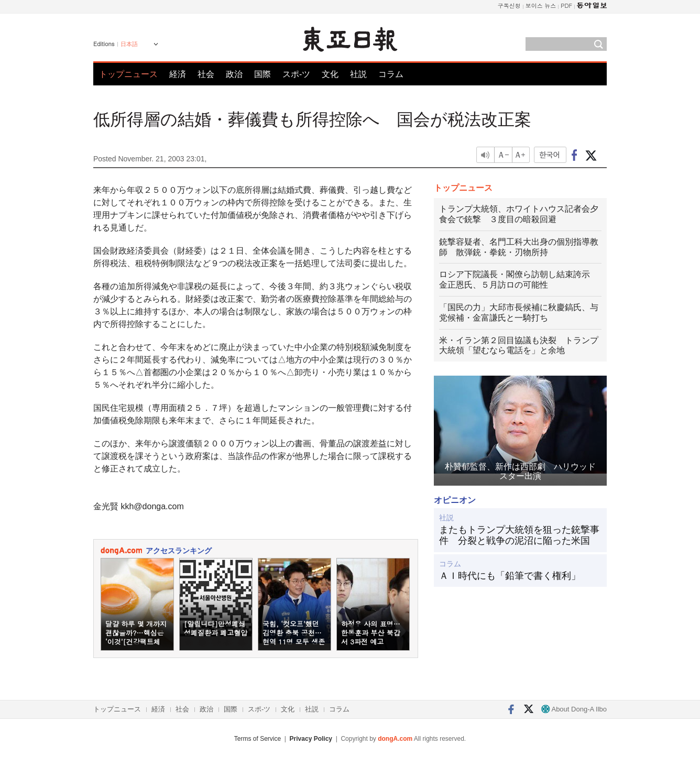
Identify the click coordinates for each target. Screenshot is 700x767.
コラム (391, 74)
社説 (358, 74)
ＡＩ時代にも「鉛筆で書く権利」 (510, 576)
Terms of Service (258, 739)
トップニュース (128, 74)
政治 (234, 74)
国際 (262, 74)
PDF (566, 6)
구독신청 (509, 6)
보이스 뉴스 (541, 6)
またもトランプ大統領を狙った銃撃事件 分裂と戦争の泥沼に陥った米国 (519, 535)
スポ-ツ (296, 74)
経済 (178, 74)
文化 (330, 74)
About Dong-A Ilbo (574, 709)
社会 (206, 74)
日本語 (129, 44)
